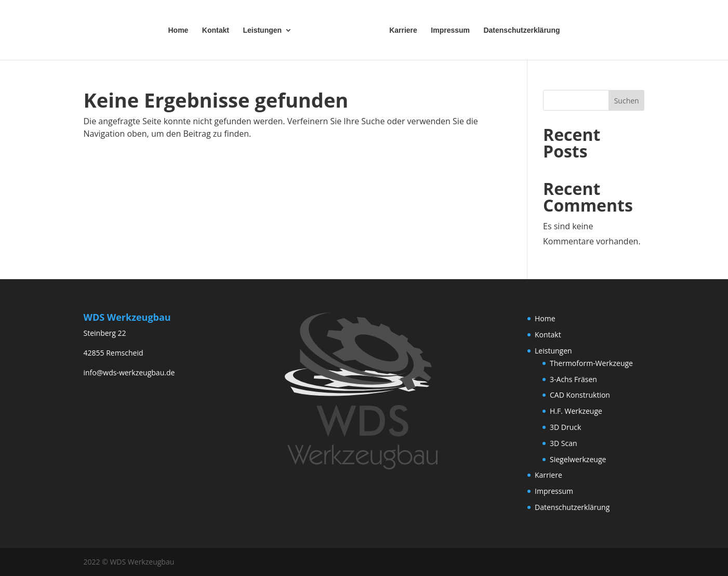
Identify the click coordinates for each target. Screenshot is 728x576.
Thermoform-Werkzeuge (591, 363)
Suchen (627, 101)
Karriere (403, 30)
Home (178, 30)
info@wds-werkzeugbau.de (129, 372)
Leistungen (262, 30)
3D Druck (565, 427)
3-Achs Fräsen (573, 379)
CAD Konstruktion (580, 395)
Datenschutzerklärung (521, 30)
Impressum (450, 30)
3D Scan (564, 443)
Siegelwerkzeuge (578, 459)
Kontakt (216, 30)
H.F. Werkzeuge (576, 411)
